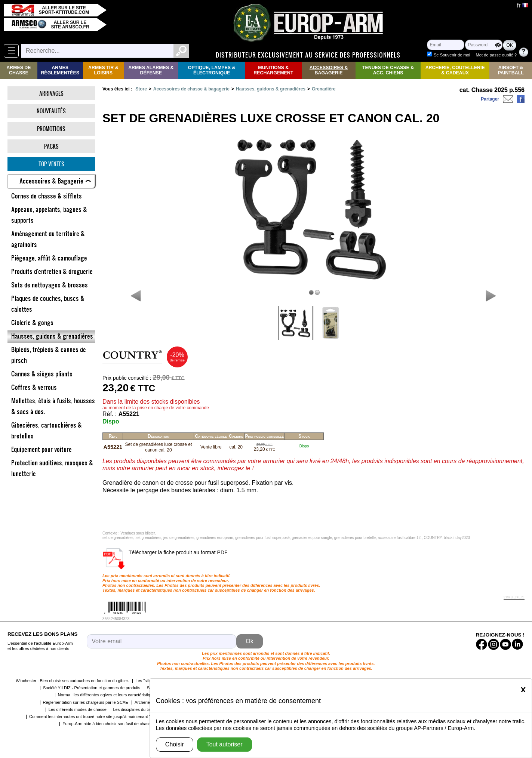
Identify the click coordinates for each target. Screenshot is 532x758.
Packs (51, 146)
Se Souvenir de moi (452, 55)
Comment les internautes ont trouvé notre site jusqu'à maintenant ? (90, 717)
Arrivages (51, 93)
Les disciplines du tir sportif (138, 709)
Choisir (175, 744)
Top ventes (51, 164)
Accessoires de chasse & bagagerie (191, 89)
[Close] (523, 689)
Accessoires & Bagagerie (329, 70)
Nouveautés (51, 111)
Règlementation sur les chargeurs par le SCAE (86, 702)
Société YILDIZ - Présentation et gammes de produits (92, 688)
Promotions (51, 129)
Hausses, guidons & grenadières (271, 89)
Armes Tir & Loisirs (103, 70)
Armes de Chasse (19, 70)
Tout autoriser (225, 744)
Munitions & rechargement (273, 70)
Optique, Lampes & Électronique (212, 70)
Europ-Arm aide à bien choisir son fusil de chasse (108, 724)
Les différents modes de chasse (78, 709)
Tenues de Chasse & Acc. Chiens (388, 70)
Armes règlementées (60, 70)
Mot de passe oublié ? (496, 55)
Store (141, 89)
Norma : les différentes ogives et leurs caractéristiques (107, 695)
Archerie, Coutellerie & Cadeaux (455, 70)
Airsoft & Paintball (511, 70)
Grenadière (324, 89)
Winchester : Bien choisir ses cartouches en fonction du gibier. (72, 681)
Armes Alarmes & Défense (151, 70)
